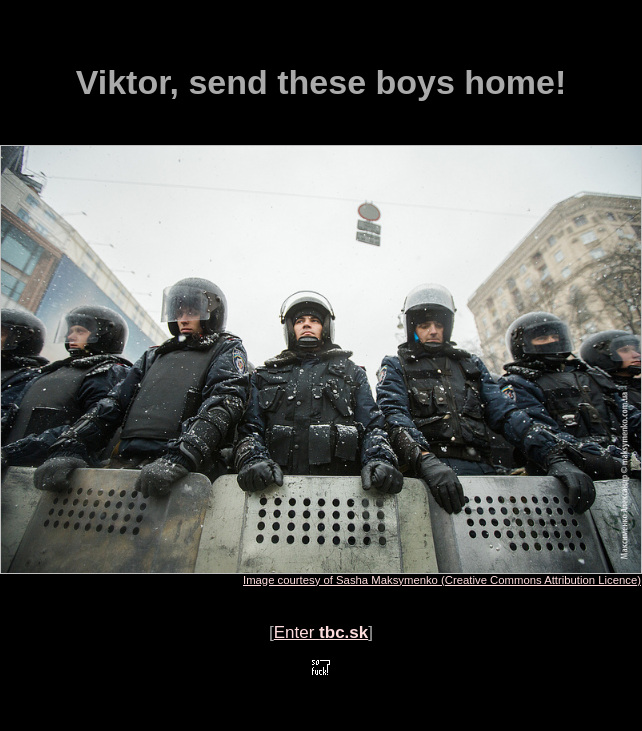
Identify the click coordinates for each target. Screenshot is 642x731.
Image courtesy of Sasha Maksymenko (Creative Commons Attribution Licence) (442, 580)
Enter (321, 632)
